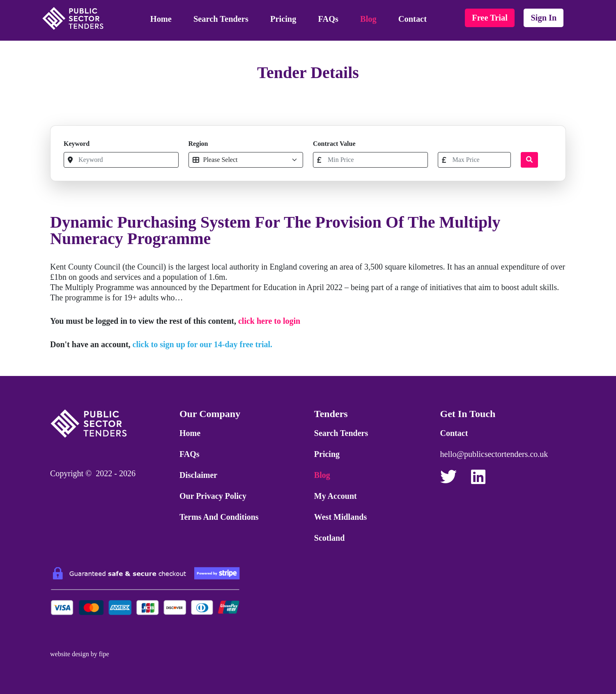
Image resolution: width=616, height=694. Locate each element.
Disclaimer (198, 475)
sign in (544, 18)
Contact (413, 19)
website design (70, 654)
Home (161, 19)
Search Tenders (221, 19)
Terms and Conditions (219, 517)
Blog (368, 19)
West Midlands (340, 517)
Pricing (283, 19)
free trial (490, 18)
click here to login (269, 321)
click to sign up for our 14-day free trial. (203, 344)
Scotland (329, 538)
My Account (336, 496)
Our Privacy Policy (213, 496)
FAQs (328, 19)
